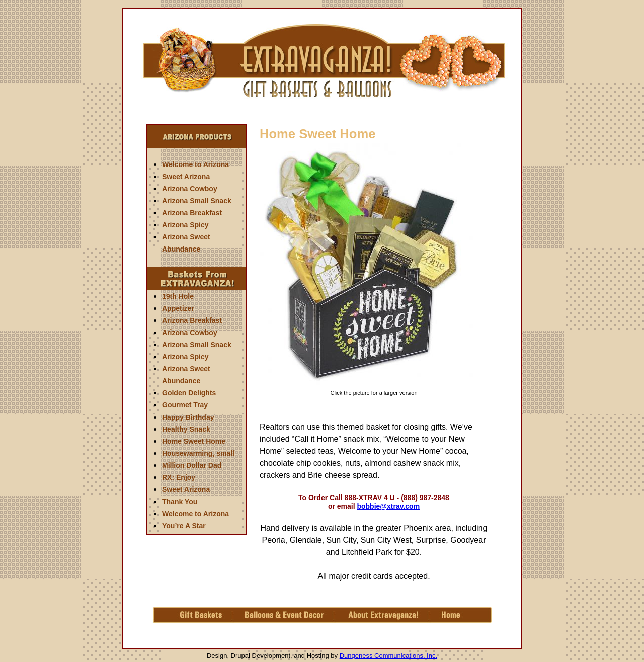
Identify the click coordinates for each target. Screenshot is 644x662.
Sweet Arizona (186, 177)
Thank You (180, 502)
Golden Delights (189, 393)
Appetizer (178, 308)
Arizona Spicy (185, 225)
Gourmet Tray (185, 405)
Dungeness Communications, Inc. (388, 656)
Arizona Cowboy (190, 189)
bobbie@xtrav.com (388, 506)
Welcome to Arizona (195, 164)
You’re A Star (184, 526)
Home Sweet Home (194, 441)
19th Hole (178, 296)
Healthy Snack (186, 429)
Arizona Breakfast (192, 213)
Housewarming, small (198, 453)
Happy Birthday (188, 417)
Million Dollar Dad (192, 465)
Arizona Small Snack (197, 201)
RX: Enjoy (179, 477)
